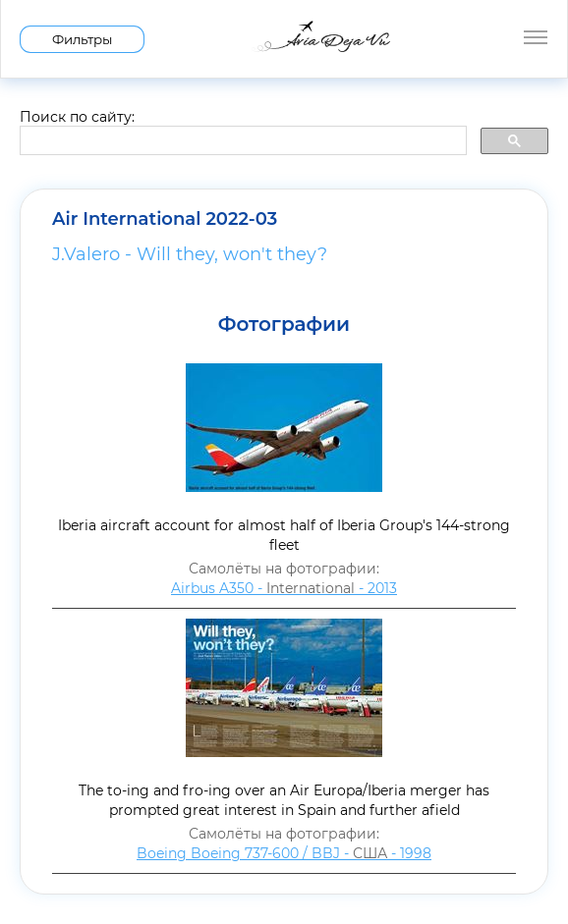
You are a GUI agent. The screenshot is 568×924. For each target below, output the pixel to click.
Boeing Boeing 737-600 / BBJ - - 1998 (284, 853)
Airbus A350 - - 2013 (284, 588)
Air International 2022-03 (165, 219)
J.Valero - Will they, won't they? (190, 254)
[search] (241, 141)
